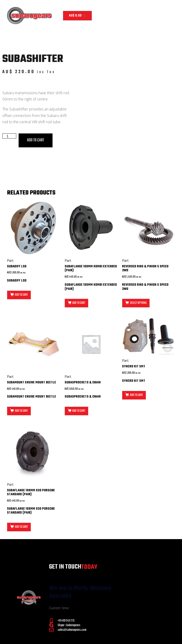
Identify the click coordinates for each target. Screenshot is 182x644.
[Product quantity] (9, 136)
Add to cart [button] (21, 295)
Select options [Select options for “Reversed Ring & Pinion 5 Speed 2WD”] (138, 303)
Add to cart (36, 140)
